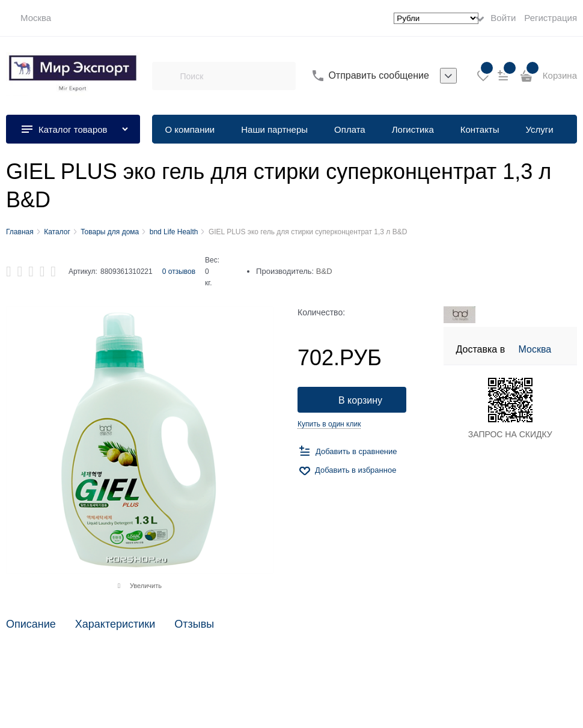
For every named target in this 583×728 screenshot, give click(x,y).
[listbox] (448, 76)
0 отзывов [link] (179, 271)
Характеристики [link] (115, 624)
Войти (503, 18)
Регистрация (551, 18)
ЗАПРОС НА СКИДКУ (510, 434)
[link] (29, 18)
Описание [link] (31, 624)
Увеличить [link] (146, 586)
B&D (324, 271)
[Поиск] (166, 76)
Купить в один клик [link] (329, 424)
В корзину (360, 400)
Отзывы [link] (194, 624)
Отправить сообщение (378, 75)
